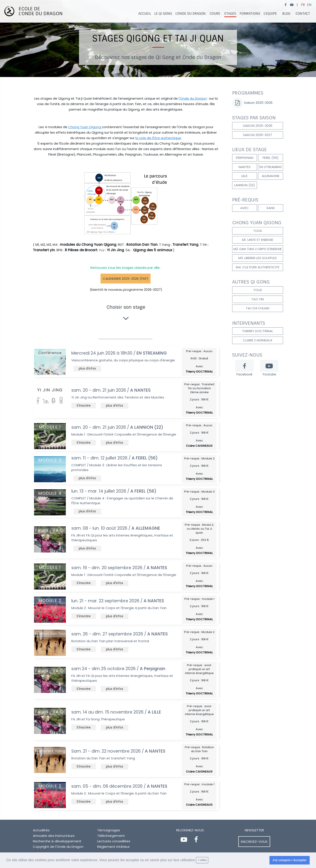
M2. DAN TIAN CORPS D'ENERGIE (258, 249)
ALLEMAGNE (271, 176)
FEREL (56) (271, 158)
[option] (158, 39)
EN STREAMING (271, 167)
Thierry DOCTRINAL (258, 331)
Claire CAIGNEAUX (258, 340)
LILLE (244, 176)
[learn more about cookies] (210, 860)
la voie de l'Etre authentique (158, 138)
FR (303, 5)
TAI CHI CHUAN (258, 308)
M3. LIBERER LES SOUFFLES (258, 258)
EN (309, 5)
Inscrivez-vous (254, 842)
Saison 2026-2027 (258, 135)
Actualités (41, 830)
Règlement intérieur (113, 847)
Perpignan (245, 158)
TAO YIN (258, 299)
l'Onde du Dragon (193, 98)
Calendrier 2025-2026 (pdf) (126, 279)
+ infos (202, 860)
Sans (271, 208)
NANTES (245, 167)
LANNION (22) (245, 185)
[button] (87, 369)
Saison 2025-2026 (258, 103)
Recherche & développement (57, 841)
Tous (258, 231)
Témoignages (109, 830)
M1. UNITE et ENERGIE (258, 240)
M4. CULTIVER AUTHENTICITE (258, 267)
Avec (245, 208)
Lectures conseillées (114, 841)
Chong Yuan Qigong (85, 127)
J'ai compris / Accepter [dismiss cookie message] (289, 860)
